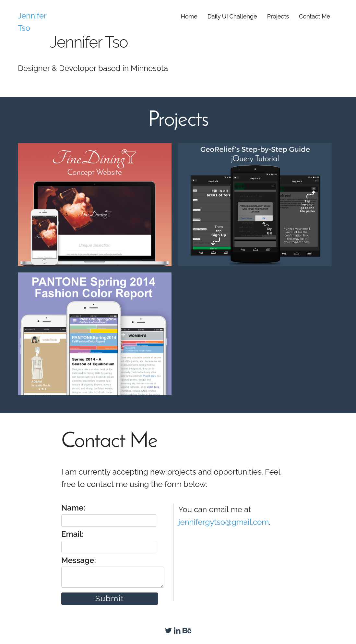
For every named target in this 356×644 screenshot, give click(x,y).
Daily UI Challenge (232, 16)
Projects (278, 16)
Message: (112, 572)
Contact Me (314, 16)
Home (189, 16)
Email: (109, 541)
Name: (109, 515)
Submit (110, 598)
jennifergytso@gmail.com (224, 522)
